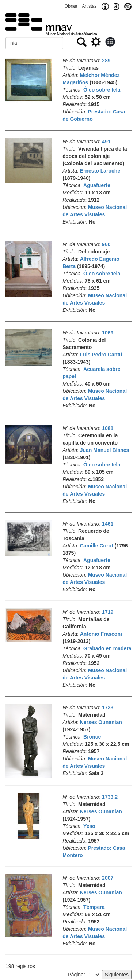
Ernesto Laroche (100, 171)
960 (106, 244)
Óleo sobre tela (102, 90)
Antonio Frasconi (101, 634)
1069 (108, 333)
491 (106, 142)
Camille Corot (97, 546)
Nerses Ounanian (101, 722)
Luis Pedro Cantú (101, 355)
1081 (108, 428)
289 (106, 61)
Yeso (89, 826)
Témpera (94, 907)
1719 (108, 612)
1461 (108, 524)
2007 (108, 878)
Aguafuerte (97, 185)
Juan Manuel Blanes (105, 450)
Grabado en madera (107, 648)
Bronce (92, 737)
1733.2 (110, 797)
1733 (108, 708)
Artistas (89, 6)
